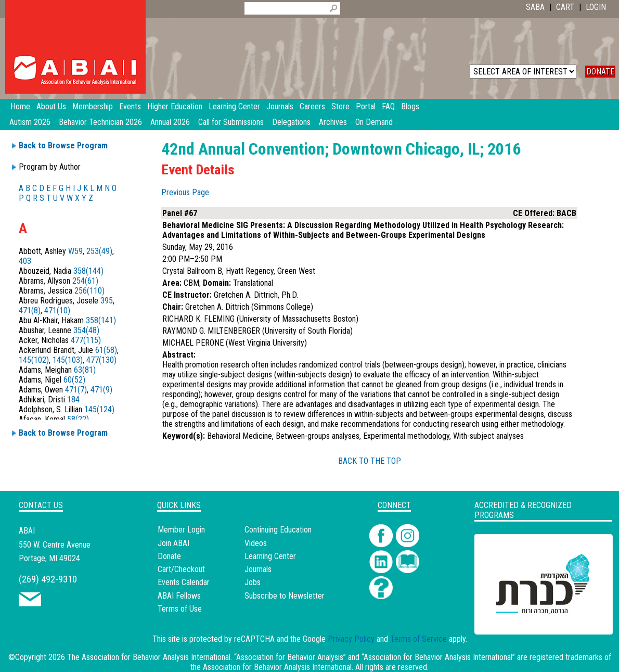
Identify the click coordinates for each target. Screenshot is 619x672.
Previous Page (185, 192)
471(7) (76, 390)
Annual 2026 (170, 122)
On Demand (374, 122)
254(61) (85, 281)
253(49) (99, 251)
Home (20, 106)
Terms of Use (180, 609)
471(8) (30, 310)
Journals (258, 569)
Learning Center (270, 556)
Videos (256, 543)
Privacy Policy (351, 639)
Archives (333, 122)
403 (25, 261)
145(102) (34, 360)
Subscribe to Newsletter (285, 596)
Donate (169, 556)
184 (73, 400)
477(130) (101, 360)
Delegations (291, 122)
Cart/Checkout (181, 569)
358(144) (88, 271)
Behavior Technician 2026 (100, 122)
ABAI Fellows (179, 596)
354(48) (86, 330)
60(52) (74, 380)
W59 (75, 251)
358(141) (101, 320)
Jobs (253, 582)
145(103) (68, 360)
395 (107, 301)
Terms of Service (418, 639)
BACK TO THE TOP (370, 461)
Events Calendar (184, 582)
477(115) (86, 340)
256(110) (89, 291)
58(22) (78, 419)
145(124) (99, 409)
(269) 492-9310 (48, 579)
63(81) (85, 370)
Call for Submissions (231, 122)
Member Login (181, 530)
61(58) (106, 350)
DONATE (600, 72)
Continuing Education (278, 530)
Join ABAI (173, 543)
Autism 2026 (30, 122)
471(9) (101, 390)
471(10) (57, 310)
